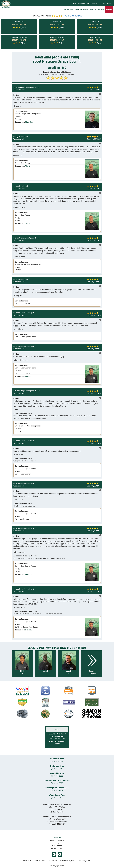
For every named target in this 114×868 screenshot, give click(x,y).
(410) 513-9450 (57, 769)
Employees (82, 3)
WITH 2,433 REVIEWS (74, 16)
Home (75, 3)
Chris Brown (30, 122)
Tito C (27, 166)
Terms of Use (27, 861)
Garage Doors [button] (68, 10)
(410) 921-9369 (57, 790)
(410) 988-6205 (57, 776)
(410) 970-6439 (57, 761)
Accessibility (52, 861)
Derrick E (29, 376)
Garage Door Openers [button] (97, 10)
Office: (57, 807)
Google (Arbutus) (54, 854)
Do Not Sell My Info (67, 861)
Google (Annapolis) (60, 854)
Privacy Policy (40, 861)
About (89, 3)
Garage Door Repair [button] (82, 10)
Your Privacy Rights (84, 861)
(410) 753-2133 (57, 798)
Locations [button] (96, 3)
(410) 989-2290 (57, 783)
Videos (103, 3)
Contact (110, 3)
